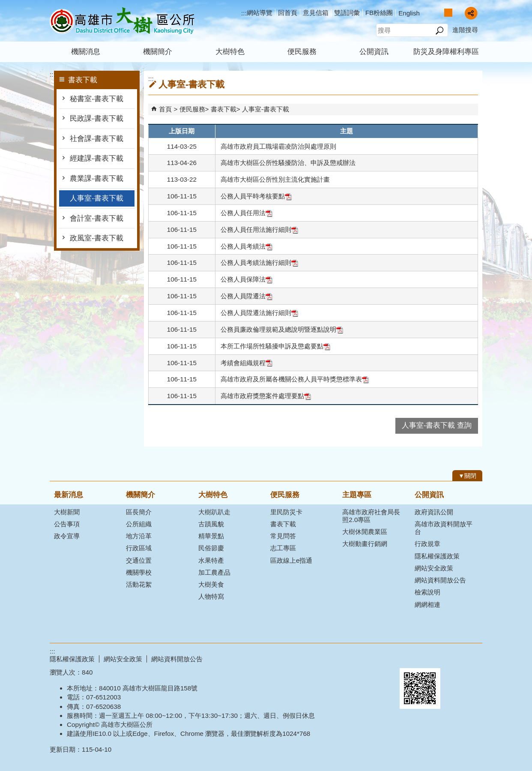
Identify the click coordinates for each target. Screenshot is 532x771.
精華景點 (211, 536)
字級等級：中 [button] (448, 13)
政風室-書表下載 (97, 238)
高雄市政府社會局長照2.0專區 (371, 516)
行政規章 (427, 544)
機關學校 (139, 572)
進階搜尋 (465, 30)
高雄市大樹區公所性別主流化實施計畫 (275, 179)
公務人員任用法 (247, 213)
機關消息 (86, 52)
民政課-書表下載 (97, 118)
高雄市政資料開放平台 (444, 528)
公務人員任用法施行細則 (259, 229)
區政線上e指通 (291, 560)
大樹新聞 (67, 512)
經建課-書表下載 (97, 158)
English (409, 13)
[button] (439, 30)
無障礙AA (451, 658)
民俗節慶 (211, 548)
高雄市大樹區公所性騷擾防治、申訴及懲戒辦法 (288, 163)
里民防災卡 (286, 512)
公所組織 (139, 524)
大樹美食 (211, 584)
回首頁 (288, 13)
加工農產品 (214, 572)
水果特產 (211, 560)
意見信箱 (316, 13)
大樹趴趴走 (214, 512)
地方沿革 (139, 536)
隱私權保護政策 (437, 556)
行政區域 (139, 548)
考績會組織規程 (247, 363)
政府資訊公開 (434, 512)
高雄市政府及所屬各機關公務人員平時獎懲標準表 (295, 379)
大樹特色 (230, 52)
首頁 (165, 109)
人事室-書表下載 (97, 198)
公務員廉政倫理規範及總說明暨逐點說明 (282, 329)
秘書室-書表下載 (97, 99)
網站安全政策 (434, 568)
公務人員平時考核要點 (256, 196)
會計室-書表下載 (97, 218)
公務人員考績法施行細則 (259, 262)
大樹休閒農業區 (365, 532)
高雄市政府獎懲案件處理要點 (266, 396)
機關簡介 (158, 52)
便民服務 (302, 52)
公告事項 (67, 524)
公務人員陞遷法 (247, 296)
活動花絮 (139, 584)
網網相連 (427, 604)
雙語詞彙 (347, 13)
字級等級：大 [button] (457, 13)
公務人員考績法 (247, 246)
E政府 (409, 657)
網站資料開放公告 (440, 580)
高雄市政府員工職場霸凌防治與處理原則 (278, 146)
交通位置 (139, 560)
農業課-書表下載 (97, 178)
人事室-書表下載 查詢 (437, 425)
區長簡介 (139, 512)
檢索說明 (427, 592)
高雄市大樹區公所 (122, 21)
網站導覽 (260, 13)
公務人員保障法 (247, 279)
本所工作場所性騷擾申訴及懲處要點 (275, 346)
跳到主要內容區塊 (4, 4)
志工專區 (283, 548)
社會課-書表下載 (97, 139)
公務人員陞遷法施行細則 (259, 313)
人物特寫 (211, 596)
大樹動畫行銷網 (365, 544)
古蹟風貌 (211, 524)
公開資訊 (374, 52)
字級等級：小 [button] (439, 13)
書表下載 (224, 109)
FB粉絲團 (379, 13)
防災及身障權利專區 (446, 52)
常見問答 (283, 536)
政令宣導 (67, 536)
